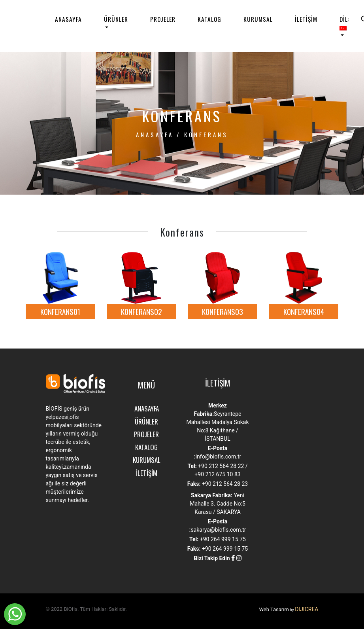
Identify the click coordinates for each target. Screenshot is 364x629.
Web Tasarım (274, 609)
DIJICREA (306, 609)
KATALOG (209, 19)
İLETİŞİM (306, 19)
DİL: (344, 23)
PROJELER (163, 19)
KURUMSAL (258, 19)
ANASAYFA (68, 19)
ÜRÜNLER (116, 19)
